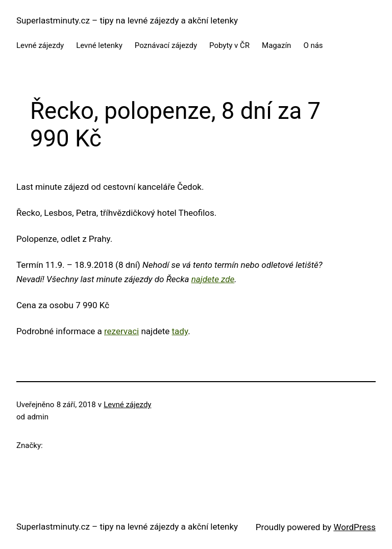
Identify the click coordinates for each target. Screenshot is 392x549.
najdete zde (213, 279)
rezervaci (121, 331)
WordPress (354, 527)
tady (180, 331)
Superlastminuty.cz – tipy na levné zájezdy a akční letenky (127, 20)
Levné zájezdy (127, 405)
